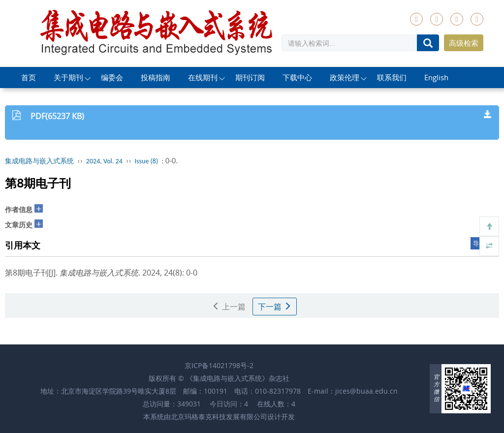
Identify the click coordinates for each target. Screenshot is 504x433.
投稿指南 (156, 77)
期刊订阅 (250, 77)
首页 (29, 77)
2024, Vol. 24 (104, 161)
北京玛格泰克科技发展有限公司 (219, 417)
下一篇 (275, 307)
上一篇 (229, 307)
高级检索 (464, 43)
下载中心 (297, 77)
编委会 (112, 77)
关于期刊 (68, 77)
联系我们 (392, 77)
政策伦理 (345, 77)
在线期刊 (203, 77)
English (436, 77)
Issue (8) (147, 161)
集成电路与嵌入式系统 (39, 161)
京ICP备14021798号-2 (219, 365)
